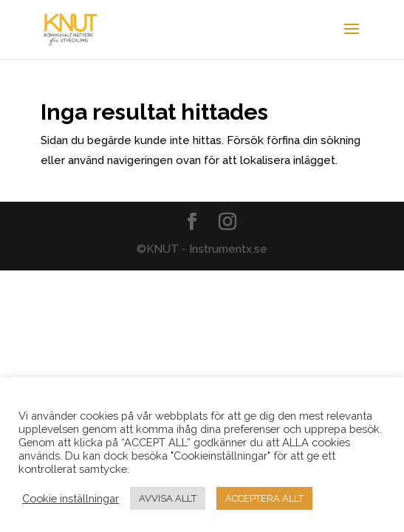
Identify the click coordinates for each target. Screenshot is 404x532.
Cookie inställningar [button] (71, 498)
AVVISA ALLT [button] (168, 498)
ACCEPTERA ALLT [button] (264, 498)
